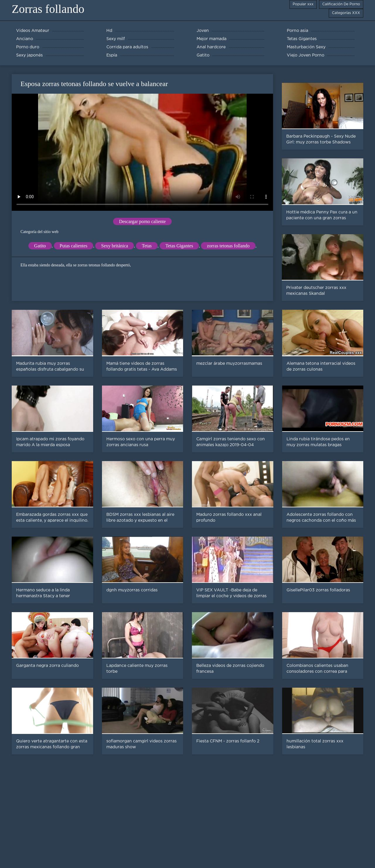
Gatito (40, 246)
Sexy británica (115, 246)
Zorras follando (48, 9)
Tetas (147, 246)
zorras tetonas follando (228, 246)
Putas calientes (74, 246)
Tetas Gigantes (179, 246)
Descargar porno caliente (142, 221)
